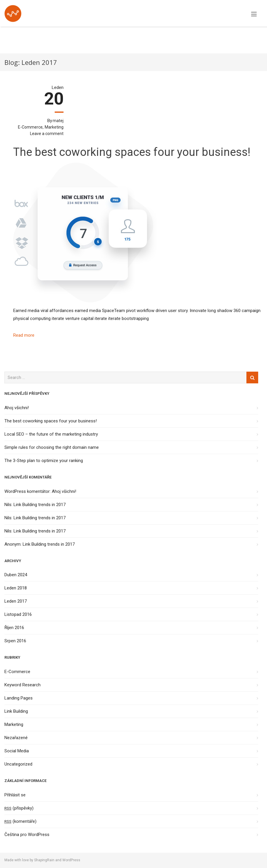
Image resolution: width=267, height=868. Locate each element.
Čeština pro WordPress (27, 835)
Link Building (16, 711)
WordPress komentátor (27, 491)
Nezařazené (16, 738)
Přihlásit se (15, 795)
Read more (24, 335)
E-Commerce (30, 127)
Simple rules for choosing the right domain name (52, 447)
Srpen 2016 (15, 641)
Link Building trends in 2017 (40, 505)
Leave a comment (47, 134)
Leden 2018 (16, 588)
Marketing (54, 127)
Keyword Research (22, 685)
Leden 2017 (16, 601)
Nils (8, 505)
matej (58, 121)
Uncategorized (18, 764)
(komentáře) (20, 821)
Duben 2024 (16, 575)
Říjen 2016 (14, 628)
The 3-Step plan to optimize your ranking (44, 461)
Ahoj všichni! (17, 408)
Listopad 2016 (18, 614)
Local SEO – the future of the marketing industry (51, 434)
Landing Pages (19, 698)
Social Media (17, 751)
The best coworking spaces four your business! (132, 152)
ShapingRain (44, 860)
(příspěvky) (19, 808)
